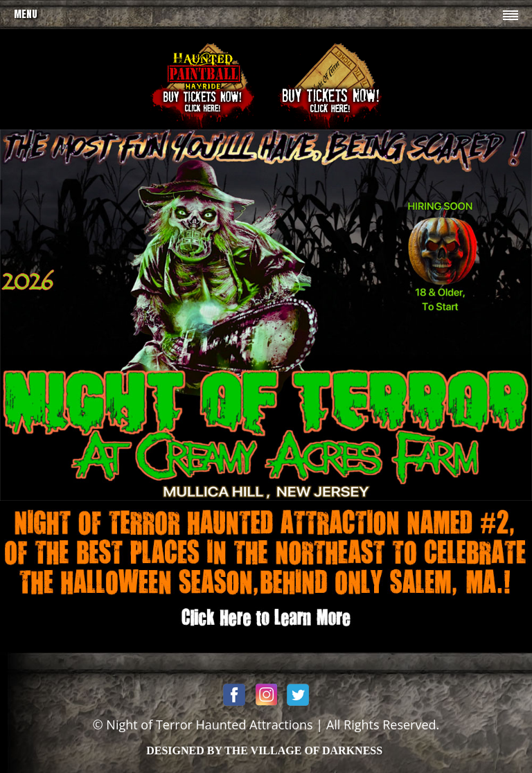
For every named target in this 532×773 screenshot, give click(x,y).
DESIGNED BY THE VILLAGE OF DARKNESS (264, 750)
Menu (26, 14)
